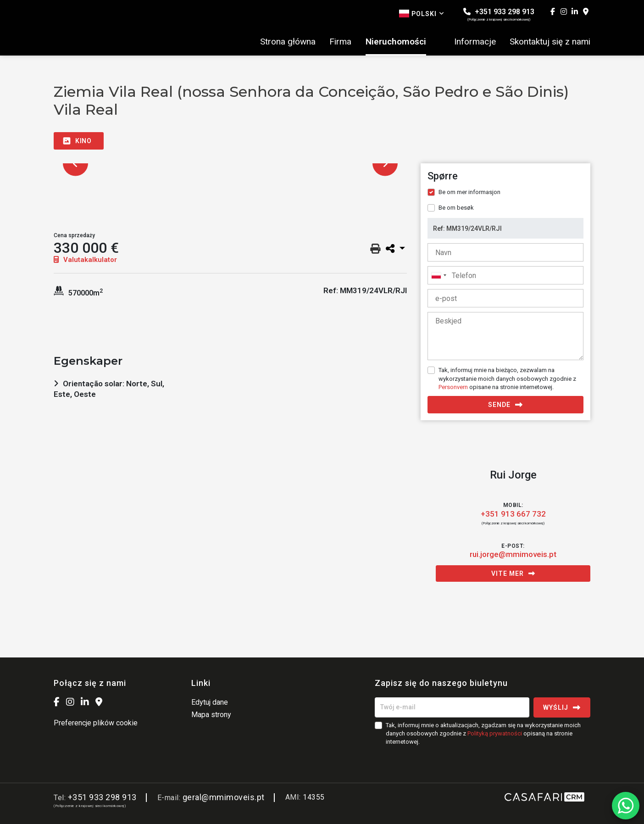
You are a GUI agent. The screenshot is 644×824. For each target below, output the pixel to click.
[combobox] (505, 275)
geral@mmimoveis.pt (224, 797)
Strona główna (288, 42)
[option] (230, 164)
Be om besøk (456, 208)
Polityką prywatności (495, 733)
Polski (422, 14)
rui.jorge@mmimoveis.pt (513, 554)
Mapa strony (211, 715)
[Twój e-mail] (452, 707)
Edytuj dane (210, 702)
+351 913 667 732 (513, 514)
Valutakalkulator (85, 260)
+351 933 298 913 (499, 14)
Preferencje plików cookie (96, 723)
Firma (340, 42)
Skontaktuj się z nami (550, 42)
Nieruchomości (396, 42)
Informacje (475, 42)
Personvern (453, 387)
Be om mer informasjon (469, 192)
